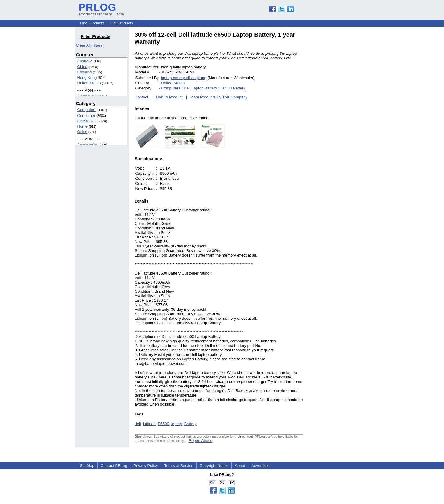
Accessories (88, 145)
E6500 (163, 424)
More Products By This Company (219, 97)
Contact (142, 97)
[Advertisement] (344, 122)
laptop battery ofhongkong (184, 78)
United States (89, 83)
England (85, 72)
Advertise (259, 466)
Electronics (87, 121)
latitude (149, 424)
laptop (177, 424)
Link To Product (169, 97)
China (82, 67)
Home (83, 126)
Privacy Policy (146, 466)
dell (138, 424)
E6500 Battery (233, 88)
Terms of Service (179, 466)
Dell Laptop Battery (200, 88)
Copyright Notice (214, 466)
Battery (190, 424)
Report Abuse (201, 441)
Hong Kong (87, 78)
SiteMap (87, 466)
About (240, 466)
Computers (87, 110)
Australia (85, 61)
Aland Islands (89, 96)
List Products (122, 23)
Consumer (86, 115)
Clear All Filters (89, 45)
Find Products (92, 23)
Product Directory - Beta (102, 12)
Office (82, 132)
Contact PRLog (114, 466)
